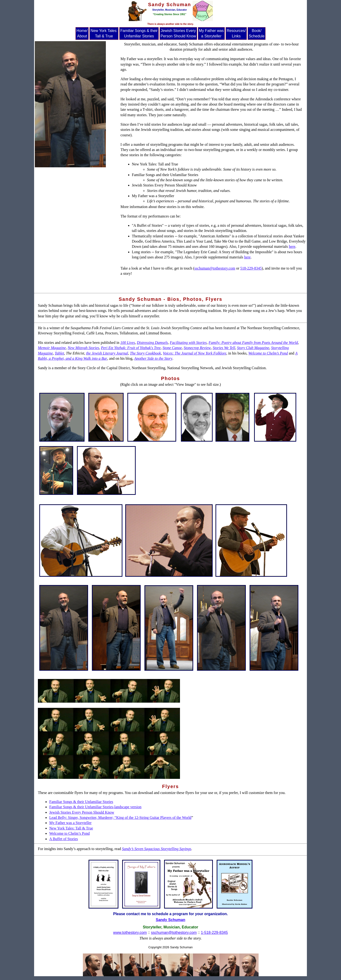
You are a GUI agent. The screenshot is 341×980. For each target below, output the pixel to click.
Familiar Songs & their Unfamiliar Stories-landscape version (95, 807)
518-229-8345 (251, 268)
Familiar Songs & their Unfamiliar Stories (139, 33)
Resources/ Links (236, 33)
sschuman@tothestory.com (215, 268)
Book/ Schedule (257, 33)
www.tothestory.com (130, 933)
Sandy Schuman (170, 920)
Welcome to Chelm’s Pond (70, 833)
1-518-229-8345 (214, 933)
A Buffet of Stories (64, 839)
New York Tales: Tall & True (104, 33)
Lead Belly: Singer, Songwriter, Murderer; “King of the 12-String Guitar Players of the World (120, 818)
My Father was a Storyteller (211, 33)
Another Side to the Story (153, 358)
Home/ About (82, 33)
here (292, 246)
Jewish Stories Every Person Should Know (178, 33)
